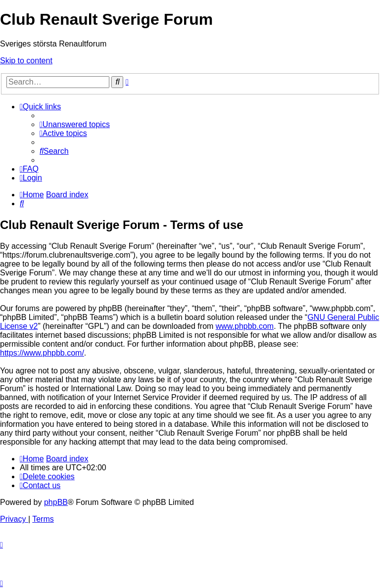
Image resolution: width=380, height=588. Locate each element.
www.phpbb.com (245, 326)
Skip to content (26, 61)
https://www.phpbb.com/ (42, 353)
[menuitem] (75, 124)
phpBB (56, 502)
